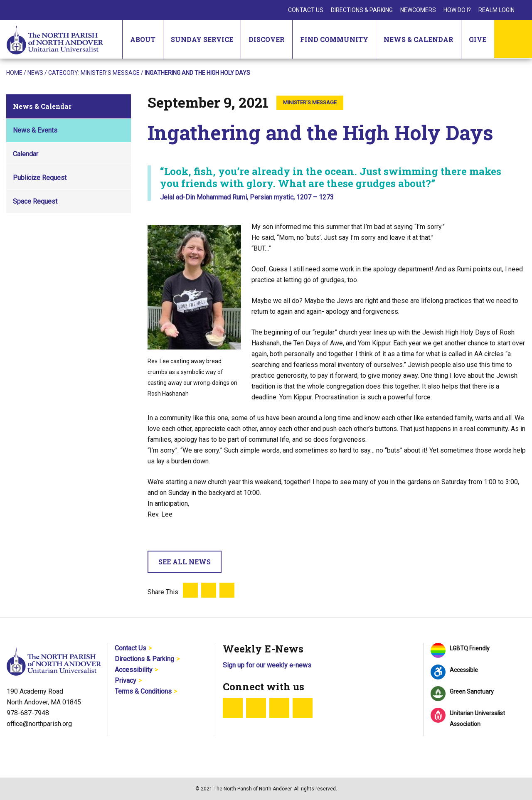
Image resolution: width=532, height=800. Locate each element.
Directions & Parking (362, 10)
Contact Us (306, 10)
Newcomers (418, 10)
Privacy (126, 681)
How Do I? (457, 10)
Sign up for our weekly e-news (267, 665)
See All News (185, 562)
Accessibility (134, 670)
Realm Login (496, 10)
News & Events (35, 130)
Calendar (26, 154)
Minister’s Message (110, 73)
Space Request (35, 201)
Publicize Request (40, 178)
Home (14, 73)
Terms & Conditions (143, 691)
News (35, 73)
